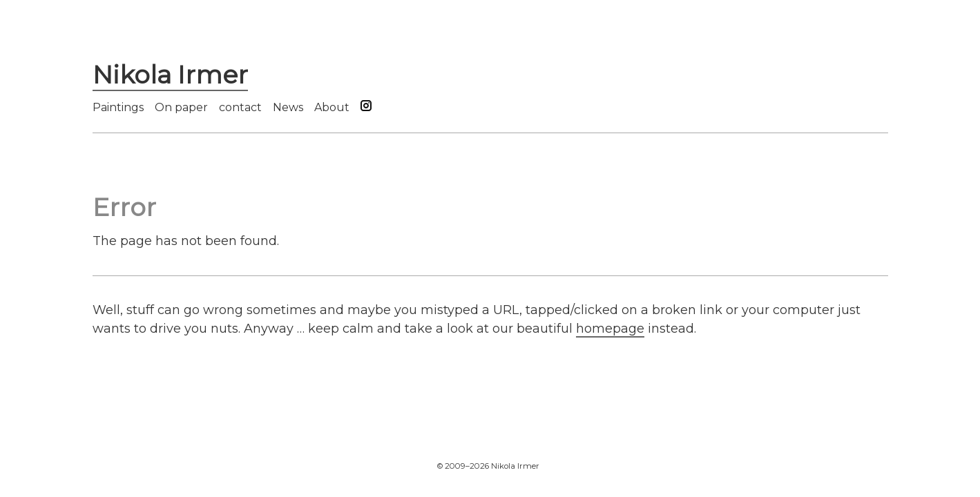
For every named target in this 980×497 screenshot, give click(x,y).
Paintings (118, 107)
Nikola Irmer (170, 75)
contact (240, 107)
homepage (610, 329)
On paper (181, 107)
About (332, 107)
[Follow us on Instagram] (366, 108)
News (288, 107)
